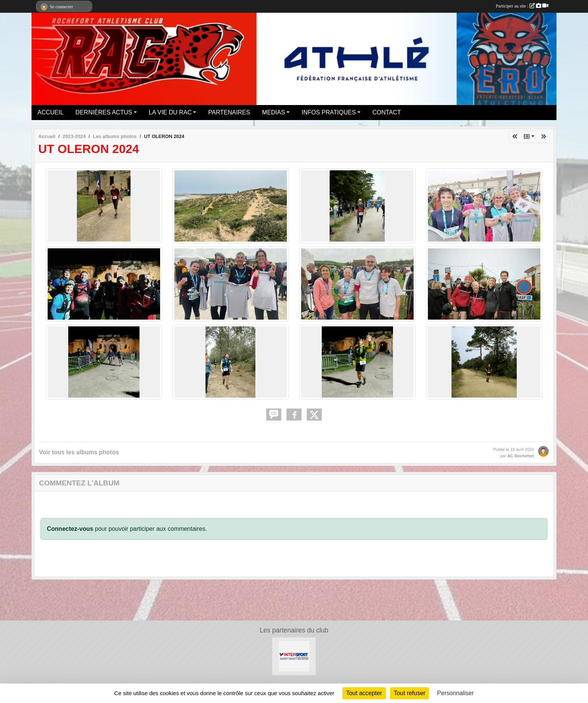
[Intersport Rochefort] (294, 656)
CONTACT (387, 112)
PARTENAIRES (229, 112)
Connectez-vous (70, 529)
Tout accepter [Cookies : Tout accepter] (364, 693)
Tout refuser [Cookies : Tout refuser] (409, 693)
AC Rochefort (521, 456)
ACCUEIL (50, 112)
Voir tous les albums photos (79, 452)
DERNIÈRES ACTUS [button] (104, 112)
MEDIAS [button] (274, 112)
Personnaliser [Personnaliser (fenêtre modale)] (456, 693)
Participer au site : (522, 6)
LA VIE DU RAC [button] (170, 112)
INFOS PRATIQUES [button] (329, 112)
